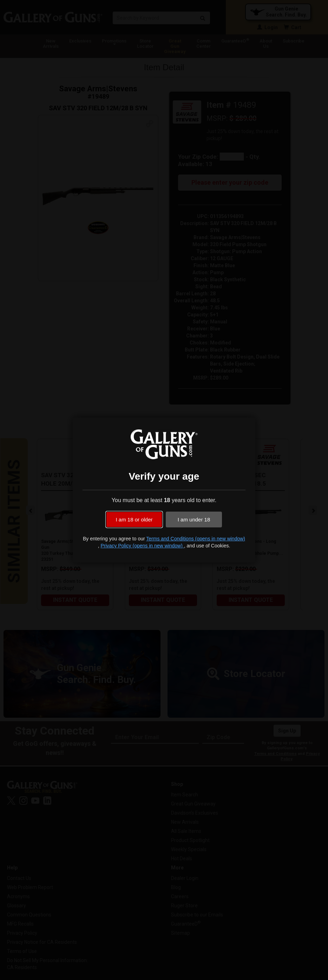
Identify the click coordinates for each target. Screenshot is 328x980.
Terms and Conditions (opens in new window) (196, 539)
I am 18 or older (134, 519)
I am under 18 (194, 519)
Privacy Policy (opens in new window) (142, 546)
